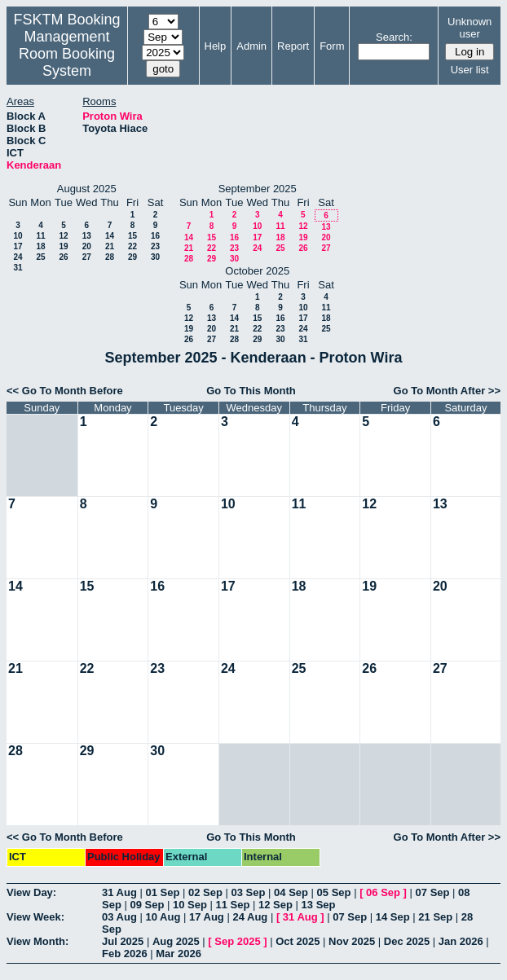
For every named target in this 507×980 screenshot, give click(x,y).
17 (18, 246)
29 (132, 257)
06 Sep (383, 892)
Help (216, 46)
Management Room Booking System (67, 54)
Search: (394, 37)
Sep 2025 (237, 941)
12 (63, 236)
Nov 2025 (352, 941)
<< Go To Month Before (65, 391)
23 (155, 246)
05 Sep (334, 892)
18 (40, 246)
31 (18, 268)
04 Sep (291, 892)
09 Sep (147, 905)
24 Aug (250, 917)
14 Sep (393, 917)
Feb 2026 (125, 954)
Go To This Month (251, 391)
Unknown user (470, 28)
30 (155, 257)
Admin (251, 46)
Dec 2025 (407, 941)
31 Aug (119, 892)
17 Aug (207, 917)
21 (110, 246)
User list (470, 70)
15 (132, 236)
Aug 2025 (176, 941)
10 (18, 236)
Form (332, 46)
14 (110, 236)
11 (40, 236)
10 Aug (163, 917)
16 (155, 236)
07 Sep (433, 892)
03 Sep (249, 892)
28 (110, 257)
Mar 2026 (179, 954)
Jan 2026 (461, 941)
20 (87, 246)
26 (63, 257)
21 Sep (435, 917)
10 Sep (190, 905)
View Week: (35, 917)
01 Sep (162, 892)
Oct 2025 (298, 941)
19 (63, 246)
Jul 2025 (123, 941)
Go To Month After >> (447, 391)
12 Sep (276, 905)
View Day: (31, 892)
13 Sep (319, 905)
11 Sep (233, 905)
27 (87, 257)
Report (293, 46)
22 (132, 246)
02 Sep (205, 892)
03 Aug (119, 917)
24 (18, 257)
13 (87, 236)
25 (40, 257)
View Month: (37, 941)
